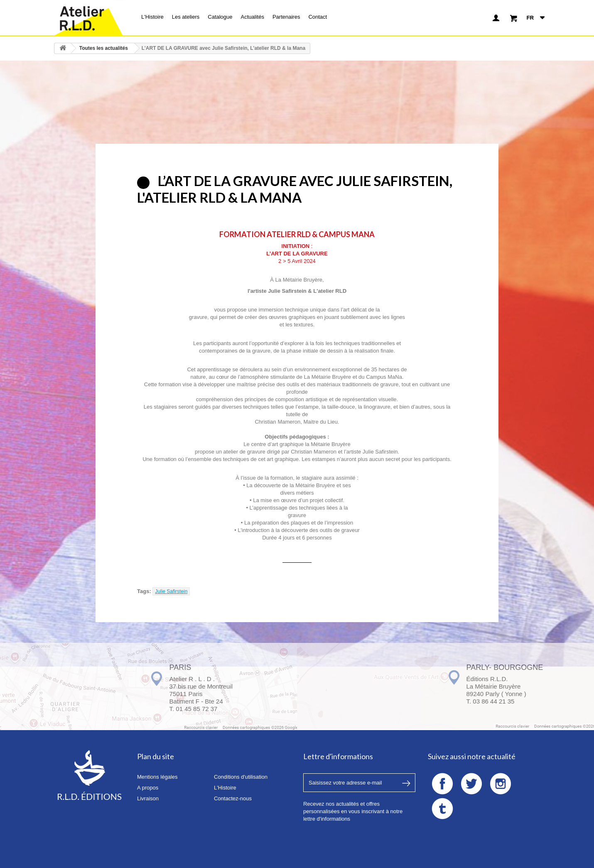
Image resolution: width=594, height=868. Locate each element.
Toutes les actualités (104, 48)
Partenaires (286, 17)
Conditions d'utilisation (241, 777)
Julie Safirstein (171, 591)
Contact (318, 17)
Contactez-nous (233, 798)
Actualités (253, 17)
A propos (148, 788)
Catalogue (220, 17)
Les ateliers (186, 17)
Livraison (148, 798)
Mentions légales (157, 777)
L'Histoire (152, 17)
